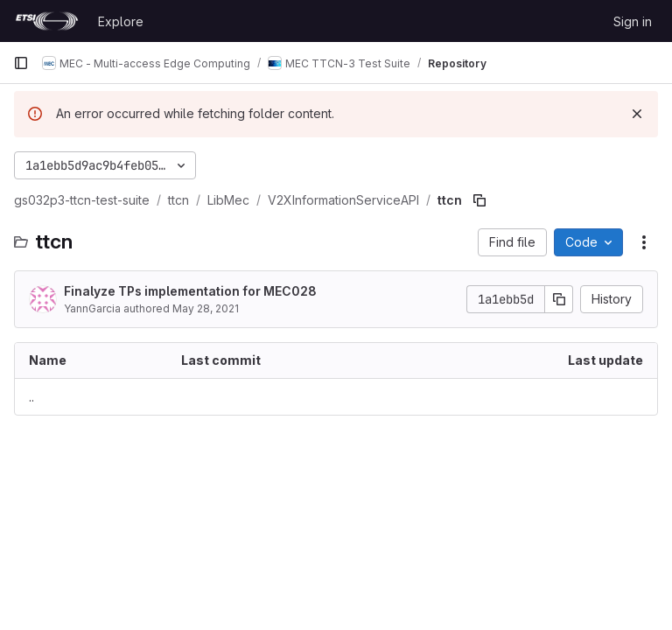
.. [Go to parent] (31, 397)
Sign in (633, 21)
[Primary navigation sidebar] (21, 63)
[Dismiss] (637, 114)
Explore (121, 21)
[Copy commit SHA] (559, 299)
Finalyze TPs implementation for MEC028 (190, 291)
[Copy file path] (479, 200)
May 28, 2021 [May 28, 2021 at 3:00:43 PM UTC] (206, 308)
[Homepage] (47, 21)
